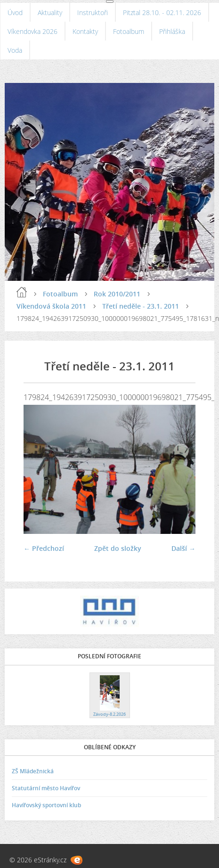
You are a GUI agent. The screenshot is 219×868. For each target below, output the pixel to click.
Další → (183, 548)
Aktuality (50, 12)
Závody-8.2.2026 (109, 714)
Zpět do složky (118, 548)
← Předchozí (44, 548)
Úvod (15, 12)
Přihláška (172, 31)
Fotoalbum (129, 31)
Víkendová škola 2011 (51, 306)
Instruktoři (93, 12)
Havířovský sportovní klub (46, 805)
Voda (15, 50)
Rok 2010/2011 (117, 294)
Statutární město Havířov (46, 788)
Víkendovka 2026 (32, 31)
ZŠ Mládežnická (33, 771)
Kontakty (85, 31)
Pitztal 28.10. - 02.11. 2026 (162, 12)
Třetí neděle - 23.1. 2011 (141, 306)
